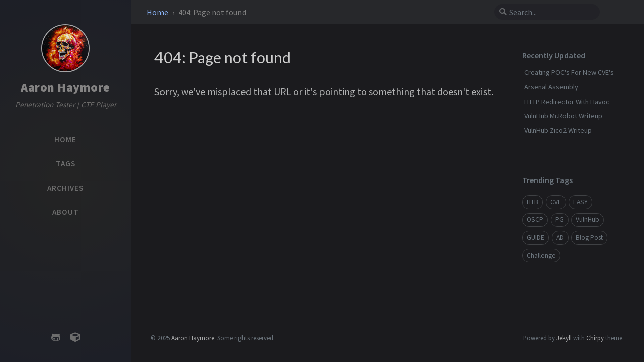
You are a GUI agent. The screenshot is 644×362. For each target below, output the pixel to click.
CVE (556, 202)
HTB (533, 202)
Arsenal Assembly (551, 87)
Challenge (541, 256)
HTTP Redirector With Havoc (567, 102)
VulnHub (587, 219)
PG (560, 219)
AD (560, 238)
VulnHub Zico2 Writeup (558, 130)
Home (158, 12)
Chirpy (595, 338)
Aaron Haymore (65, 87)
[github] (56, 338)
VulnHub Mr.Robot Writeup (563, 116)
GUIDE (536, 238)
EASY (580, 202)
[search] (551, 12)
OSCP (535, 219)
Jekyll (564, 338)
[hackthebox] (75, 338)
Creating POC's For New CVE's (569, 72)
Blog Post (589, 238)
